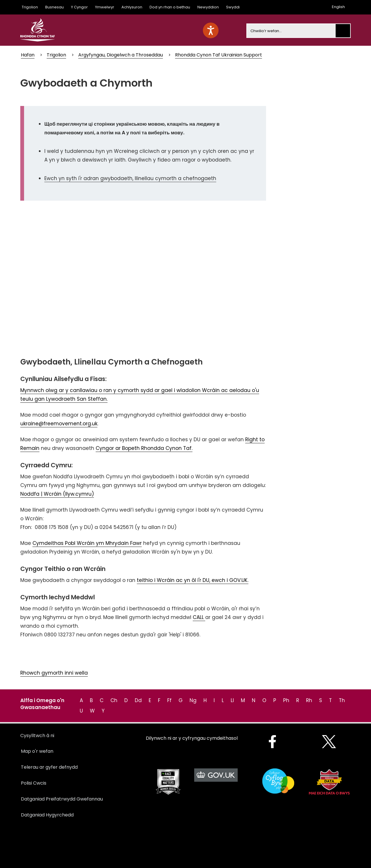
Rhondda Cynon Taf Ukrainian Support (219, 55)
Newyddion (208, 7)
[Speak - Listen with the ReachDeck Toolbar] (211, 30)
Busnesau (54, 7)
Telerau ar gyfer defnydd (49, 767)
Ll (232, 700)
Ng (193, 700)
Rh (309, 700)
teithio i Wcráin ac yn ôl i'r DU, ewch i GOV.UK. (193, 580)
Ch (114, 700)
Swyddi (233, 7)
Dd (138, 700)
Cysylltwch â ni (37, 736)
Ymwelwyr (105, 7)
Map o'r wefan (37, 751)
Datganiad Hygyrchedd (47, 815)
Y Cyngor (79, 7)
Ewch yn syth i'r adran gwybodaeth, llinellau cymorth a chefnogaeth (130, 178)
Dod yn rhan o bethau (170, 7)
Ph (286, 700)
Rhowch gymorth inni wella (54, 673)
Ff (169, 700)
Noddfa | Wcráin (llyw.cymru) (57, 494)
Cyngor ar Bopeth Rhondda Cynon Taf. (144, 448)
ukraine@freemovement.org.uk (59, 424)
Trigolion (30, 7)
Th (342, 700)
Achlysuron (132, 7)
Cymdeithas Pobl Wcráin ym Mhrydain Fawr (87, 543)
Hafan (28, 55)
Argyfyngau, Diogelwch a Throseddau (121, 55)
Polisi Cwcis (34, 783)
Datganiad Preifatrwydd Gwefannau (62, 799)
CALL (199, 617)
